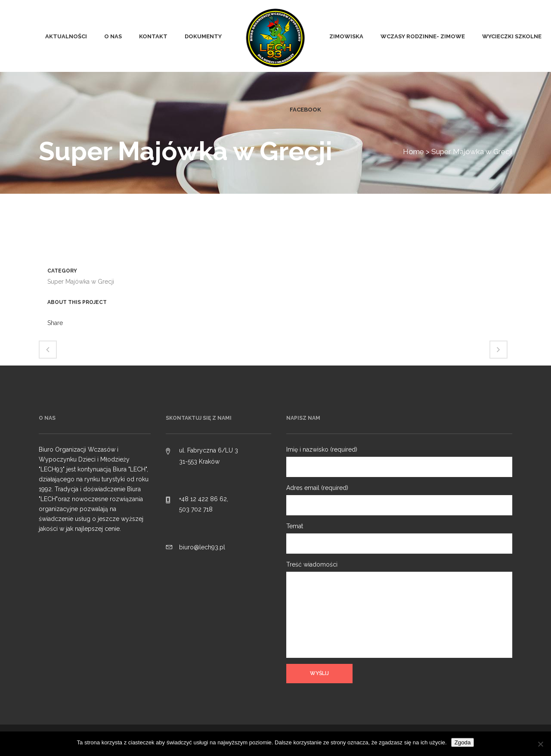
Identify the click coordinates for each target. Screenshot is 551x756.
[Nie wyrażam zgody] (540, 744)
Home (413, 152)
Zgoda (463, 742)
